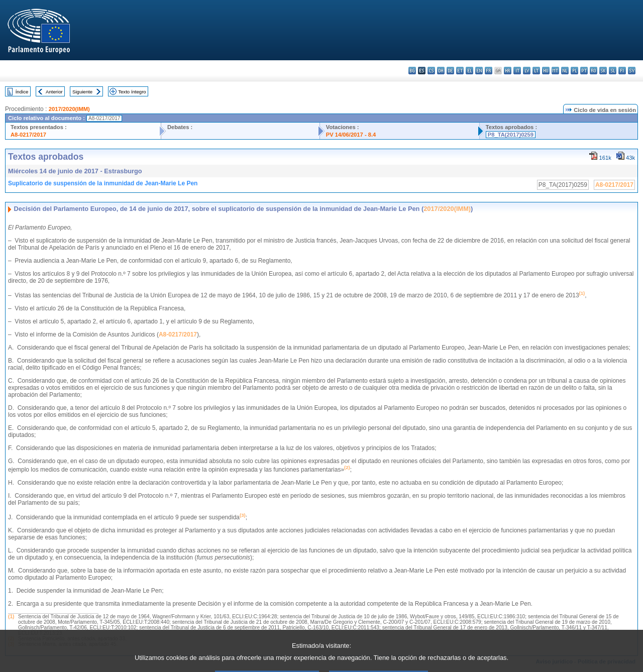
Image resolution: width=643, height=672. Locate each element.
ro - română (594, 71)
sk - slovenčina (603, 71)
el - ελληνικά (469, 71)
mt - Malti (555, 71)
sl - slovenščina (613, 71)
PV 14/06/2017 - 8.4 (351, 135)
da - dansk (441, 71)
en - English (479, 71)
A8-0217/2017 (28, 135)
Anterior (54, 92)
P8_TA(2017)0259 (511, 135)
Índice (22, 92)
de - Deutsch (450, 71)
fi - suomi (622, 71)
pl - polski (574, 71)
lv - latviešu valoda (527, 71)
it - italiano (517, 71)
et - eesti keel (460, 71)
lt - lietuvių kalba (536, 71)
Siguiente (82, 92)
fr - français (489, 71)
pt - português (584, 71)
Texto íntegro (132, 92)
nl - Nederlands (565, 71)
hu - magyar (546, 71)
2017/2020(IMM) (69, 109)
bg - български (412, 71)
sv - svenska (632, 71)
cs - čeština (431, 71)
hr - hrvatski (508, 71)
